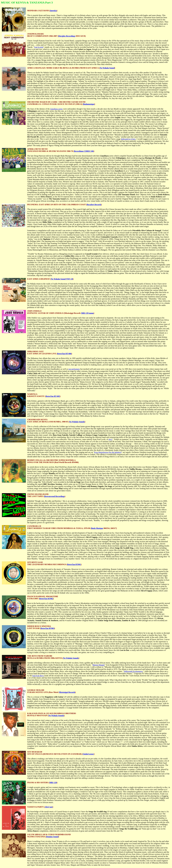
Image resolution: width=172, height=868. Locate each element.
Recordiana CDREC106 (84, 151)
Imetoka (53, 11)
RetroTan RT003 (47, 628)
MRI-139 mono (87, 313)
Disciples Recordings (67, 36)
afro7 (110, 439)
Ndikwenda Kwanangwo (133, 671)
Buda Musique (97, 528)
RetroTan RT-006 (64, 354)
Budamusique (89, 104)
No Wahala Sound (107, 68)
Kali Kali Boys (38, 676)
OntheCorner (88, 754)
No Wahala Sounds (77, 422)
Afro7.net (49, 807)
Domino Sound (52, 837)
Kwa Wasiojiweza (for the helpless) (108, 452)
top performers (74, 369)
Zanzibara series (56, 109)
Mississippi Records (67, 692)
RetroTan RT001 (74, 564)
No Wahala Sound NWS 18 (62, 279)
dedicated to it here (128, 139)
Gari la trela (39, 47)
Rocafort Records (94, 205)
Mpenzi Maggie (99, 665)
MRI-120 (53, 783)
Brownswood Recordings (55, 496)
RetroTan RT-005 (53, 396)
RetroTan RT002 (46, 599)
